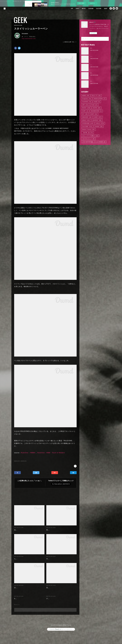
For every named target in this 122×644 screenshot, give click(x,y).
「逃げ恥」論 (88, 133)
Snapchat (117, 8)
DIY (85, 114)
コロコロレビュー (88, 139)
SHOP (102, 8)
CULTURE (96, 8)
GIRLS (74, 8)
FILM (94, 105)
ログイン (93, 3)
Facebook (110, 8)
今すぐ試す (82, 3)
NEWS (86, 96)
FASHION (88, 8)
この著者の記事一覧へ (70, 42)
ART (85, 105)
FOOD (97, 102)
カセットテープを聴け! (90, 136)
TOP (69, 8)
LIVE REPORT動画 (89, 142)
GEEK (20, 20)
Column (99, 126)
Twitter (113, 8)
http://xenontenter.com (29, 39)
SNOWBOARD (96, 111)
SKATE (97, 108)
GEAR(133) (24, 461)
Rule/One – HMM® (28, 453)
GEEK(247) (17, 461)
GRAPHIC (97, 120)
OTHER (102, 142)
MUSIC (81, 8)
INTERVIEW (88, 123)
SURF (85, 111)
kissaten (25, 34)
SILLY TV (96, 96)
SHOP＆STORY (100, 99)
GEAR (86, 120)
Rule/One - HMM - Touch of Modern (51, 453)
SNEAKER (87, 117)
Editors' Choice (88, 130)
